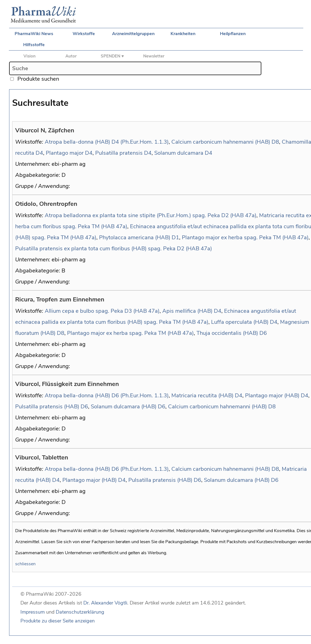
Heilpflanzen (233, 34)
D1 (175, 237)
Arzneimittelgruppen (133, 34)
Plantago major (65, 153)
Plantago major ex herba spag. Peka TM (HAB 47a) (245, 237)
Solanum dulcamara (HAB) (124, 407)
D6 (263, 333)
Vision (30, 56)
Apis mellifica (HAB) (187, 311)
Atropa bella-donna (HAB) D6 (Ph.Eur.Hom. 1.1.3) (107, 395)
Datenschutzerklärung (80, 612)
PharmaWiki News (34, 34)
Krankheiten (183, 34)
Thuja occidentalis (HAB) (227, 333)
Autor (71, 56)
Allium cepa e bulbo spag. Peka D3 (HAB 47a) (102, 311)
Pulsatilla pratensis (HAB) (47, 407)
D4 (39, 153)
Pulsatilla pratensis (119, 153)
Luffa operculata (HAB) (240, 322)
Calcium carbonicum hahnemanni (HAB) (221, 142)
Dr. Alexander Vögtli (105, 603)
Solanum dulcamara (179, 153)
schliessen (25, 564)
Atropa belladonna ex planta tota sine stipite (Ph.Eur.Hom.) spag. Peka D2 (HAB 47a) (151, 215)
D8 (275, 142)
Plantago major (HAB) (272, 395)
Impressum (33, 612)
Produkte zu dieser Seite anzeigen (58, 621)
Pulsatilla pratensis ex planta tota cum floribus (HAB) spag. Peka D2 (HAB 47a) (114, 249)
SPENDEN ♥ (112, 56)
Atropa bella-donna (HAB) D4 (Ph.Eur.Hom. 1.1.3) (107, 142)
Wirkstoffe (84, 34)
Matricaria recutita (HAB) (202, 395)
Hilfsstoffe (34, 45)
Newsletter (154, 56)
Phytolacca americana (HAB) (135, 237)
